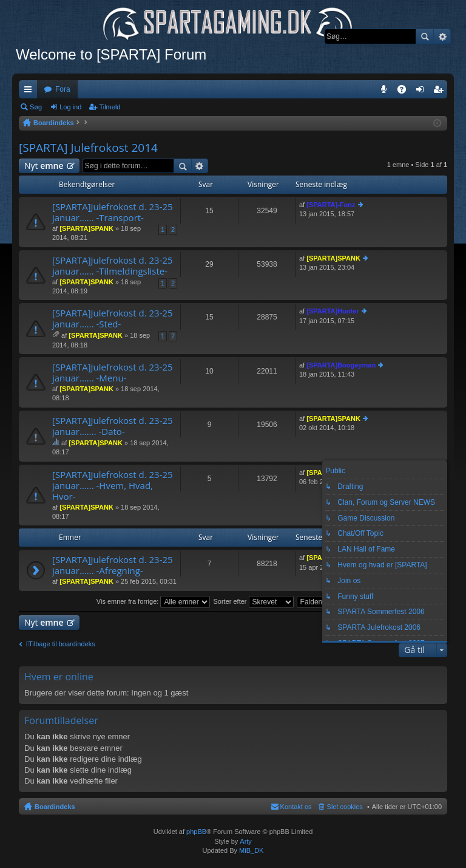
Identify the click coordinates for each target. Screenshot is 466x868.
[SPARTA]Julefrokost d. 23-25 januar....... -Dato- (113, 426)
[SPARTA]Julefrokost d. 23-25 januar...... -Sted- (113, 319)
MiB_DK (250, 850)
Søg (425, 36)
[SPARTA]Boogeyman (341, 365)
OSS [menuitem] (406, 92)
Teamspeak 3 (386, 92)
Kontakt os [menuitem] (296, 807)
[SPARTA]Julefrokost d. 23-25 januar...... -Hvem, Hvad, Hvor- (113, 486)
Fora (63, 89)
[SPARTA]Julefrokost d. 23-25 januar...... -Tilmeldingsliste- (113, 266)
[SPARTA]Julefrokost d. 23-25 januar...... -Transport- (113, 212)
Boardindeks (55, 807)
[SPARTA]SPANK (86, 228)
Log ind (70, 107)
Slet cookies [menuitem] (345, 807)
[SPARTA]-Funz (331, 205)
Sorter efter (253, 601)
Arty (246, 841)
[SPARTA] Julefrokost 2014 (88, 148)
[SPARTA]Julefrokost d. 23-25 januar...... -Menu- (113, 373)
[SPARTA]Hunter (333, 311)
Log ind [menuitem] (423, 92)
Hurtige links (30, 92)
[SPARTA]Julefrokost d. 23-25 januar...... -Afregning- (113, 565)
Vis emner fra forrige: (154, 601)
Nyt (44, 166)
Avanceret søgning (442, 36)
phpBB (196, 832)
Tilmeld (110, 107)
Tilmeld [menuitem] (442, 92)
